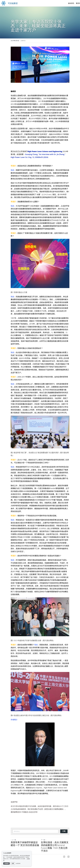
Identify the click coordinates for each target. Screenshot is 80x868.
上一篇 (13, 840)
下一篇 (44, 840)
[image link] (3, 3)
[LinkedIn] (64, 857)
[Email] (68, 857)
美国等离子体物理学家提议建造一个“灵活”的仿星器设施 (25, 844)
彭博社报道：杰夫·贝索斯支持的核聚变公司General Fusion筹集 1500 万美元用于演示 (55, 847)
